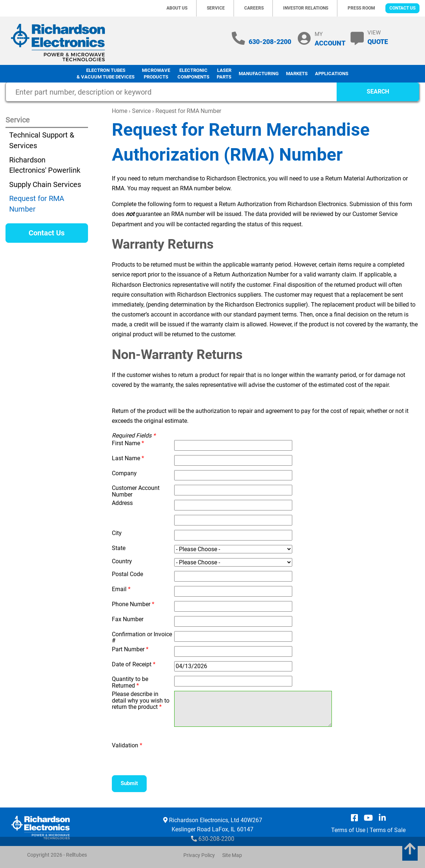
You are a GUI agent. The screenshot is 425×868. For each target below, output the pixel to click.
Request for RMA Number (37, 204)
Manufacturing (259, 74)
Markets (297, 74)
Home (120, 111)
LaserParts (224, 74)
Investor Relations (306, 8)
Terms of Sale (388, 830)
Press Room (361, 8)
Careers (254, 8)
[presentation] (217, 753)
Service (216, 8)
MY (330, 39)
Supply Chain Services (45, 184)
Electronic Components (193, 74)
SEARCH (378, 91)
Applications (332, 74)
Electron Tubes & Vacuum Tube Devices (106, 74)
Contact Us (402, 8)
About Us (177, 8)
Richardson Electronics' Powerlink (45, 165)
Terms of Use (348, 830)
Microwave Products (156, 74)
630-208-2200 (270, 42)
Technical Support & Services (42, 140)
